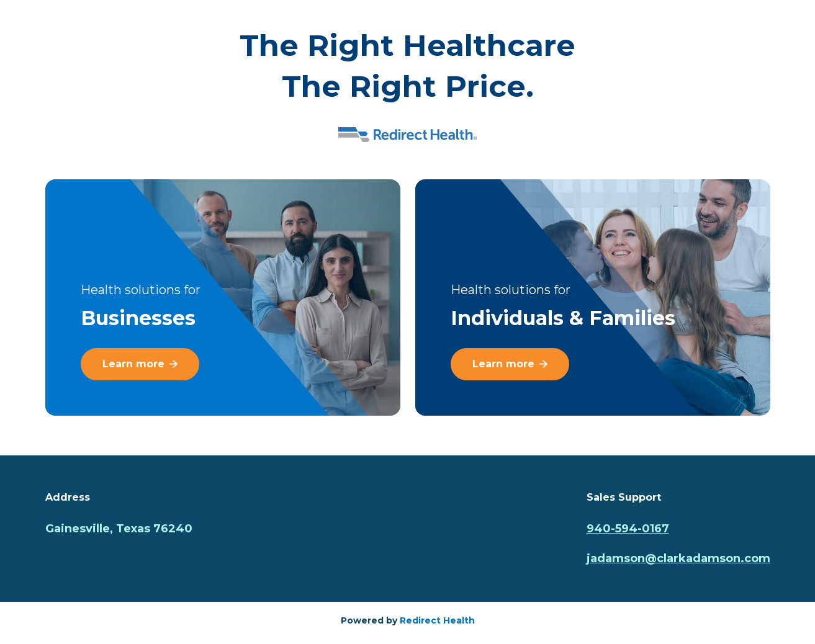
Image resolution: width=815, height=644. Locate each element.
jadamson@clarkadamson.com (678, 558)
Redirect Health (437, 620)
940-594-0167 (628, 529)
